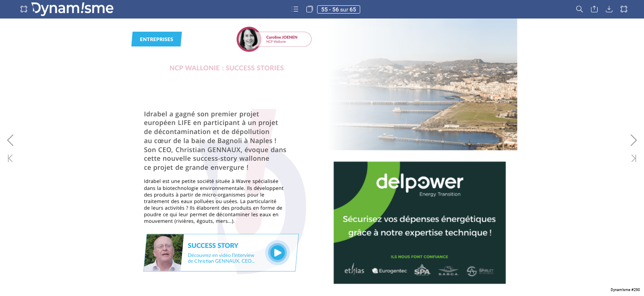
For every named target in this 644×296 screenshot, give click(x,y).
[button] (24, 9)
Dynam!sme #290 (625, 290)
